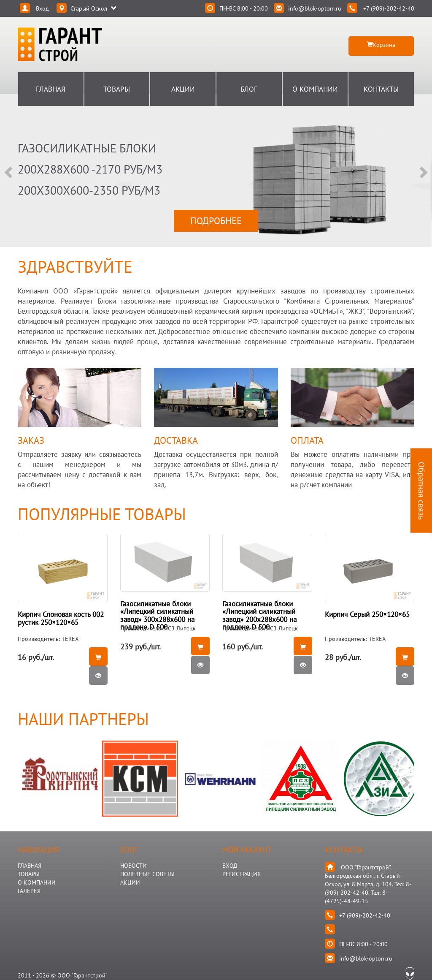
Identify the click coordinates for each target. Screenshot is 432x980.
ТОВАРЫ (29, 874)
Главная (51, 89)
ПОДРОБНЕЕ (216, 221)
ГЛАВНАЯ (30, 866)
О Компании (315, 89)
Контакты (381, 89)
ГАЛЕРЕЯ (29, 891)
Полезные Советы (147, 874)
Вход (230, 866)
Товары (117, 89)
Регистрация (242, 874)
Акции (183, 89)
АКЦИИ (130, 882)
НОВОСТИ (134, 866)
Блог (249, 89)
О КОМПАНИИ (37, 882)
